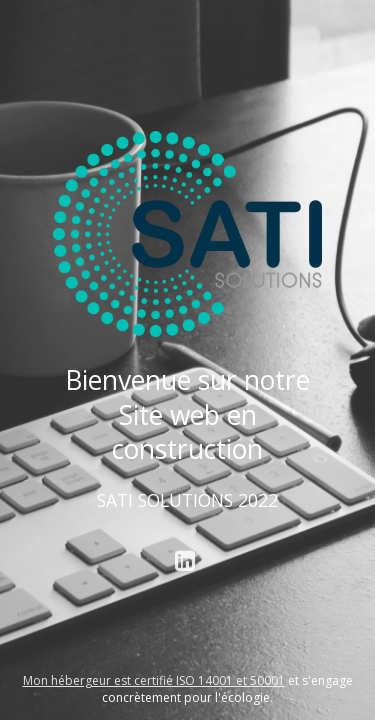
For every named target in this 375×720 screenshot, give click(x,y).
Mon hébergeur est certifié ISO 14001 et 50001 (154, 680)
